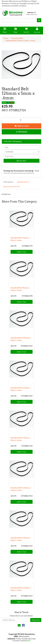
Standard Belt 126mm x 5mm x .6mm (20, 41)
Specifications (23, 182)
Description (8, 182)
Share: (8, 103)
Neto (29, 641)
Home (6, 38)
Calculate (21, 161)
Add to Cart (22, 126)
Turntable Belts (17, 38)
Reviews (12, 187)
